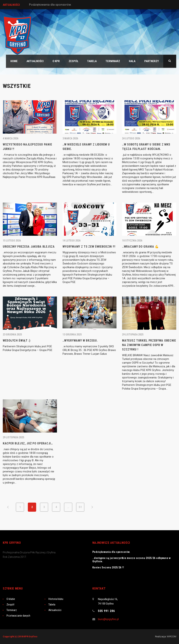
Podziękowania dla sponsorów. (50, 5)
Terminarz (12, 610)
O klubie (11, 599)
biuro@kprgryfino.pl (108, 619)
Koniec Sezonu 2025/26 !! (108, 567)
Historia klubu (56, 599)
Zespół (10, 605)
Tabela (52, 605)
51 (80, 507)
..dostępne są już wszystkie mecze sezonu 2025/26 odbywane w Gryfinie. (132, 560)
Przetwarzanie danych (18, 616)
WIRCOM (171, 636)
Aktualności (55, 610)
